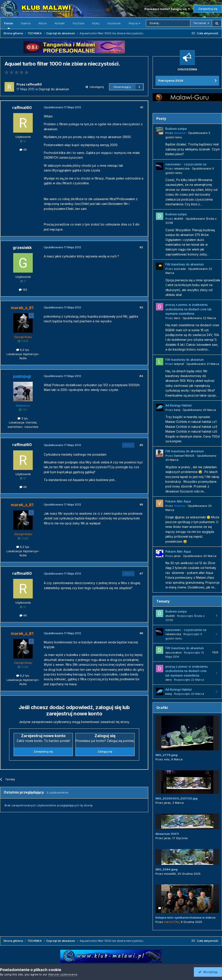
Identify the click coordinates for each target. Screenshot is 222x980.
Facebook (114, 23)
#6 (141, 504)
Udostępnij (95, 87)
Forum (9, 25)
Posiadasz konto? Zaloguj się (167, 9)
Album (43, 23)
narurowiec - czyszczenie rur (186, 164)
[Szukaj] (168, 23)
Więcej (134, 23)
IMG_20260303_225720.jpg (176, 798)
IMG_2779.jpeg (166, 755)
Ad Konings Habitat (179, 405)
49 (23, 150)
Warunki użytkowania (63, 974)
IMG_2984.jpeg (166, 869)
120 (23, 290)
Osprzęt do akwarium (54, 89)
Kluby (96, 23)
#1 (142, 107)
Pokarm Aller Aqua (178, 501)
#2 (141, 247)
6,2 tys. (23, 350)
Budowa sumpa (176, 129)
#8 (141, 633)
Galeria (26, 23)
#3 (141, 307)
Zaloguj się (105, 751)
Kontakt (60, 23)
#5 (141, 445)
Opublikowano (199, 318)
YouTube (78, 23)
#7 (141, 573)
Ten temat (199, 23)
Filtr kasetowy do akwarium (185, 264)
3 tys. (23, 418)
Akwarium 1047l (167, 834)
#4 (141, 376)
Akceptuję (208, 972)
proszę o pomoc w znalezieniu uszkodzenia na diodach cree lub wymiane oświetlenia (189, 309)
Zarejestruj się (208, 9)
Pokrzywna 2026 (171, 81)
